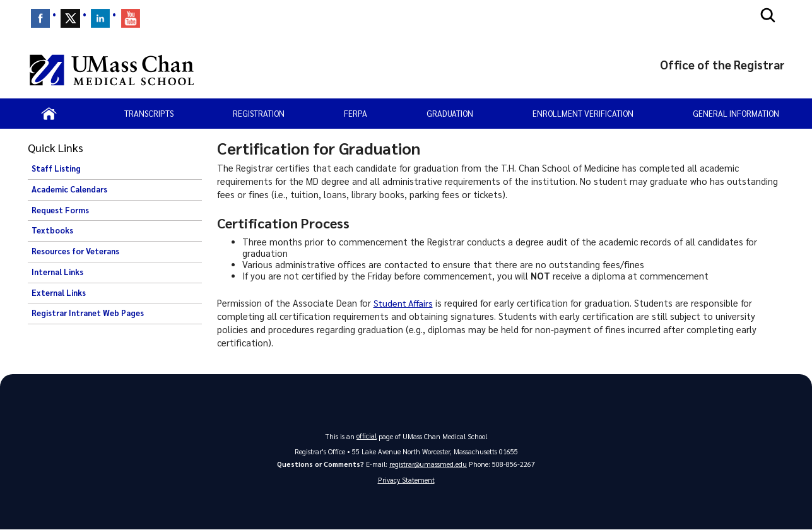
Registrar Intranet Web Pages (88, 313)
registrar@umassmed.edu (428, 464)
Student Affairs (405, 303)
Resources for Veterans (75, 251)
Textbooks (52, 230)
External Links (59, 293)
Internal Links (57, 272)
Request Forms (60, 210)
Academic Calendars (69, 189)
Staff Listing (56, 168)
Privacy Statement (406, 480)
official (367, 436)
